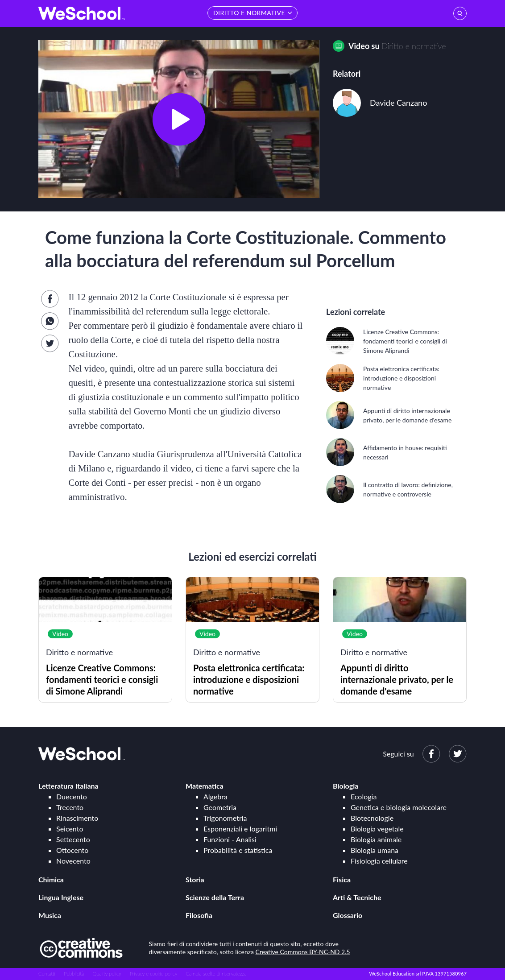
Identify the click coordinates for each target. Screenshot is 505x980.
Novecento (73, 861)
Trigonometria (225, 818)
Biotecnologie (372, 818)
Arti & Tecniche (357, 897)
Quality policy (107, 974)
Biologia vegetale (377, 829)
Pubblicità (74, 974)
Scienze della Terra (215, 897)
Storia (195, 879)
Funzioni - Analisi (230, 839)
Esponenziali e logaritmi (240, 829)
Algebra (215, 796)
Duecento (72, 796)
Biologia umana (375, 850)
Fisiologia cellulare (379, 861)
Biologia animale (376, 839)
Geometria (220, 807)
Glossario (348, 915)
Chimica (51, 879)
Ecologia (364, 796)
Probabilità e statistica (238, 850)
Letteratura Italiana (68, 786)
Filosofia (199, 915)
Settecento (73, 839)
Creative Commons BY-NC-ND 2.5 (303, 952)
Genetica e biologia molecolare (399, 807)
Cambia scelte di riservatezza (216, 974)
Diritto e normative (414, 46)
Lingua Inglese (61, 897)
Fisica (342, 879)
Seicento (70, 829)
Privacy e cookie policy (154, 974)
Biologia (346, 786)
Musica (50, 915)
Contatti (47, 974)
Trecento (70, 807)
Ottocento (72, 850)
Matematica (205, 786)
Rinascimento (77, 818)
